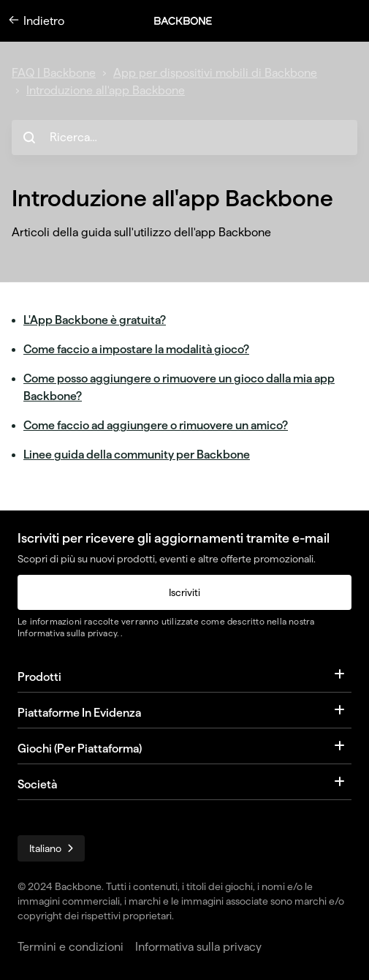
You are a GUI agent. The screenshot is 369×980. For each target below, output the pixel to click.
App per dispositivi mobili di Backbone (215, 73)
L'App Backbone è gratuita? (95, 320)
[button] (191, 21)
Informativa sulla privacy (67, 633)
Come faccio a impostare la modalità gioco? (136, 349)
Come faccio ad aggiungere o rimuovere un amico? (156, 425)
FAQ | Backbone (54, 73)
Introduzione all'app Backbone (106, 90)
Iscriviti (184, 592)
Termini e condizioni (71, 947)
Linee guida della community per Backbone (137, 455)
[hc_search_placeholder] (184, 137)
